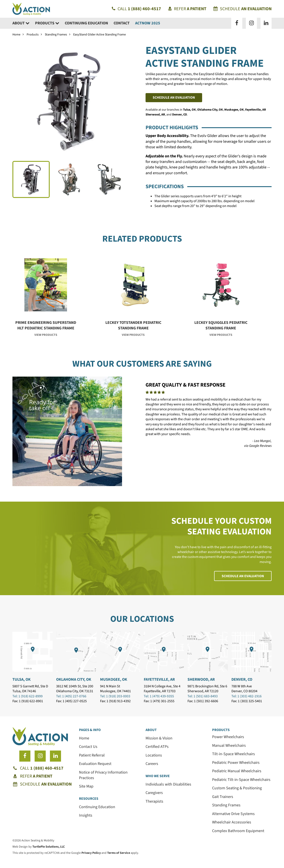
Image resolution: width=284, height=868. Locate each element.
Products (47, 23)
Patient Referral (92, 755)
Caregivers (154, 793)
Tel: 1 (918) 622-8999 (28, 696)
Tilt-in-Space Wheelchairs (234, 754)
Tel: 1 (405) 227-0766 (71, 696)
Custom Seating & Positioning (237, 788)
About (21, 23)
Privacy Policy (91, 853)
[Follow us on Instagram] (251, 23)
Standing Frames (56, 35)
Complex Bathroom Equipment (238, 831)
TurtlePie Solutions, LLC (49, 847)
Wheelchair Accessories (232, 822)
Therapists (154, 801)
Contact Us (88, 747)
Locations (154, 755)
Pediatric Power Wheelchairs (236, 763)
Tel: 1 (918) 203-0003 (115, 696)
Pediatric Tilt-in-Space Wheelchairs (241, 780)
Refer (187, 9)
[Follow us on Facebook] (237, 23)
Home (16, 35)
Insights (86, 815)
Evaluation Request (95, 764)
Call (136, 9)
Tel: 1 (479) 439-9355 (159, 696)
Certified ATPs (157, 747)
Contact (122, 23)
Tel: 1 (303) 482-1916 (247, 696)
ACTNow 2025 (148, 23)
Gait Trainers (223, 797)
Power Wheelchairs (228, 737)
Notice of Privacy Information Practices (103, 775)
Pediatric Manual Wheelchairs (237, 771)
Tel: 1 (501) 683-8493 (203, 696)
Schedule (243, 9)
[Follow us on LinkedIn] (266, 23)
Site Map (86, 786)
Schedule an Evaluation (174, 98)
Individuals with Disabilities (168, 784)
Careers (152, 764)
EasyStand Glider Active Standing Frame (100, 35)
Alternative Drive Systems (233, 814)
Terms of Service (119, 853)
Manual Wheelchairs (229, 746)
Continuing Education (86, 23)
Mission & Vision (159, 738)
